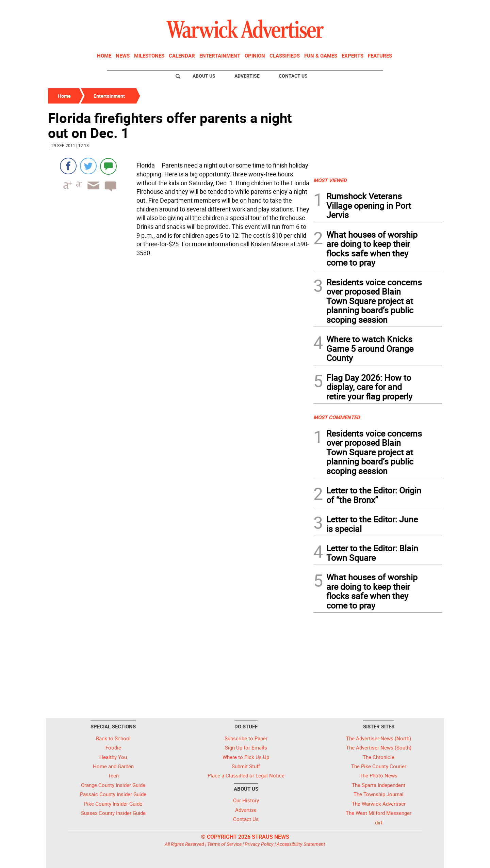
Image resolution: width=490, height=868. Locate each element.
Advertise (247, 76)
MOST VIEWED (330, 180)
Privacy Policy (259, 844)
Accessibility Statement (301, 844)
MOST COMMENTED (337, 417)
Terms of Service (224, 844)
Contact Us (293, 76)
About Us (204, 76)
